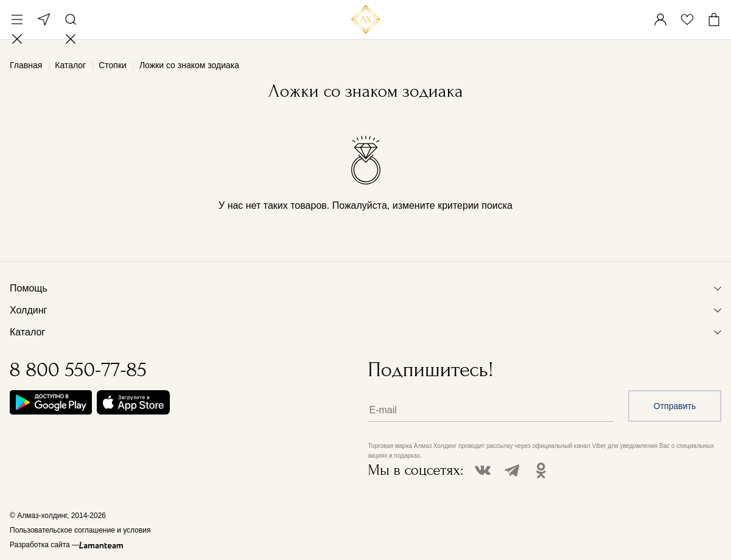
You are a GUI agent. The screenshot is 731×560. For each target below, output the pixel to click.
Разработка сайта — (44, 545)
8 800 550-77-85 (78, 370)
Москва (44, 19)
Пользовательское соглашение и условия (80, 530)
